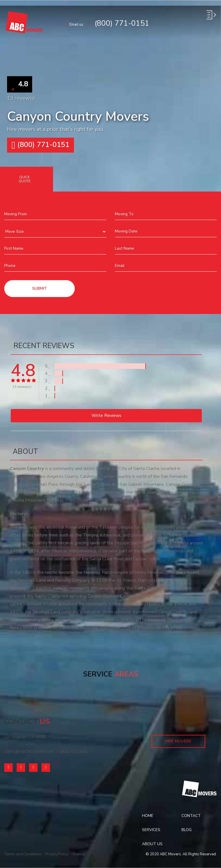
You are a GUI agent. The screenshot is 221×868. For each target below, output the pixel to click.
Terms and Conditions (23, 854)
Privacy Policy (57, 854)
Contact (191, 816)
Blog (187, 830)
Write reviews (106, 416)
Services (151, 830)
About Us (152, 844)
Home (148, 816)
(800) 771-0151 (41, 145)
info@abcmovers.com (29, 752)
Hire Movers (178, 741)
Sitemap (79, 854)
